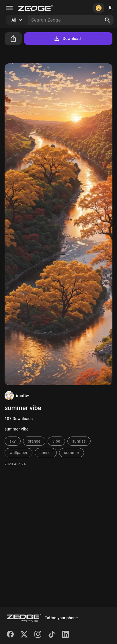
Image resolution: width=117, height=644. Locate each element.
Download (67, 39)
